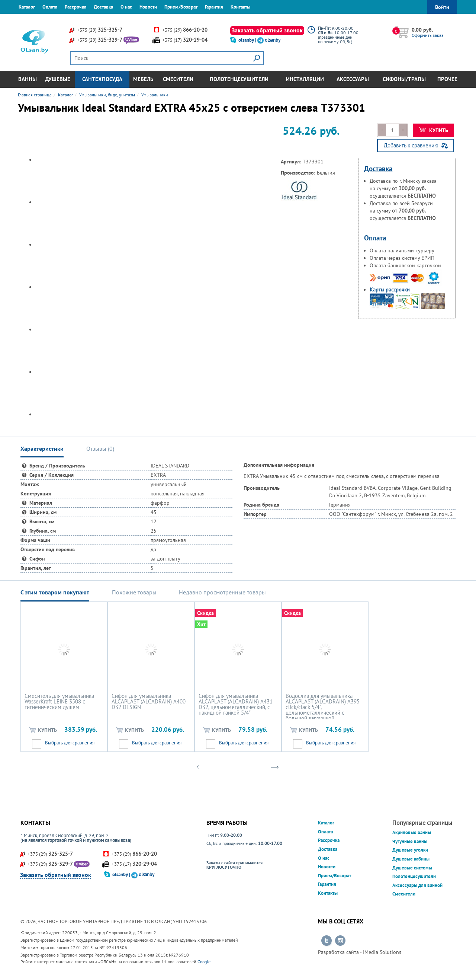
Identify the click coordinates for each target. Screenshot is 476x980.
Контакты (240, 7)
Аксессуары (353, 79)
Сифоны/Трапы (404, 79)
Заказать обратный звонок (267, 30)
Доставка (103, 7)
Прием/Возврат (181, 7)
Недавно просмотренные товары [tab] (222, 592)
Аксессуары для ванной (417, 885)
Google (204, 962)
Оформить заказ (427, 35)
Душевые (58, 79)
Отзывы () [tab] (100, 448)
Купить (433, 130)
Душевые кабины (411, 859)
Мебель (143, 79)
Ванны (28, 79)
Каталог (27, 7)
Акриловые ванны (412, 832)
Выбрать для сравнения (70, 743)
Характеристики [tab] (42, 448)
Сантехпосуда (102, 79)
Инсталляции (305, 79)
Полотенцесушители (239, 79)
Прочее (447, 79)
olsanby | (248, 40)
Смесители (178, 79)
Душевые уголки (410, 850)
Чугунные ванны (410, 841)
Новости (148, 7)
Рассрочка (75, 7)
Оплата (50, 7)
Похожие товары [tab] (134, 592)
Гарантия (214, 7)
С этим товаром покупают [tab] (55, 592)
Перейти (327, 941)
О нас (126, 7)
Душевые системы (412, 868)
